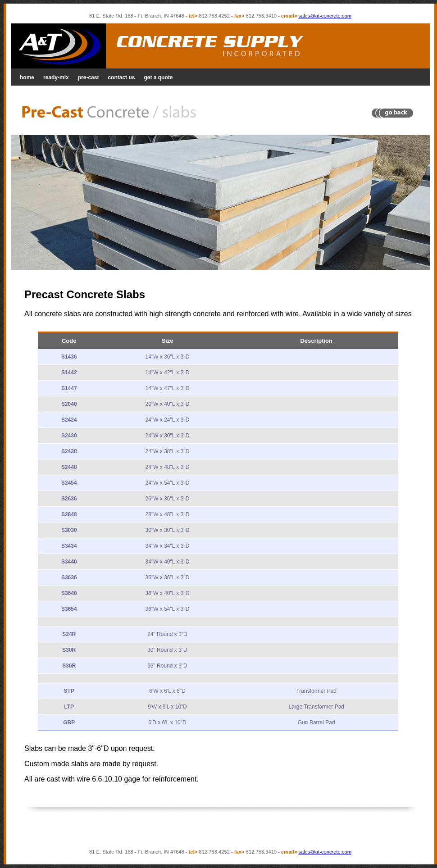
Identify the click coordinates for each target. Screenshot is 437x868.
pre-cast (89, 77)
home (27, 77)
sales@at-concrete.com (325, 16)
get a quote (158, 77)
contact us (121, 77)
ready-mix (56, 77)
